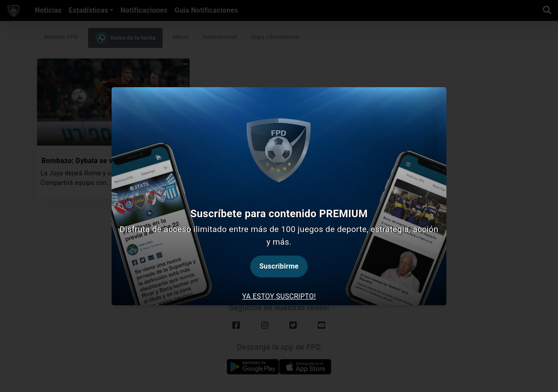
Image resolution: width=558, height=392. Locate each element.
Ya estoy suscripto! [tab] (279, 296)
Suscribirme (279, 266)
